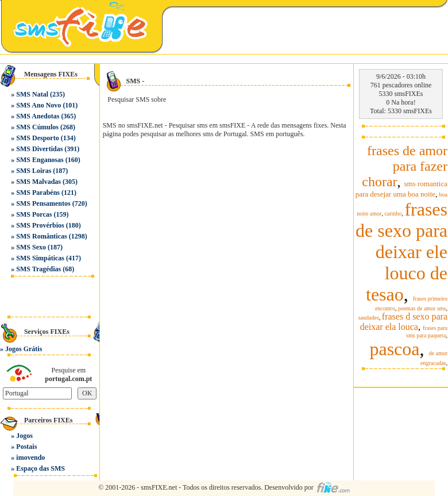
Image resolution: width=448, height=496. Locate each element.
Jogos (24, 436)
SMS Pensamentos (43, 203)
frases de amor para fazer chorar (405, 166)
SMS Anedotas (38, 116)
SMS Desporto (37, 138)
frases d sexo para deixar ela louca (404, 322)
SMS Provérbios (40, 225)
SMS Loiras (34, 171)
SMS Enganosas (40, 160)
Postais (26, 447)
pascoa (394, 349)
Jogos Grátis (24, 349)
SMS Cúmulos (37, 127)
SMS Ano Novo (38, 105)
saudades (369, 318)
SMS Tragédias (38, 269)
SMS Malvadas (38, 182)
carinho (393, 214)
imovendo (30, 457)
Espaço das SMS (40, 468)
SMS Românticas (41, 236)
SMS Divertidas (39, 149)
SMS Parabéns (38, 193)
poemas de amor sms (422, 308)
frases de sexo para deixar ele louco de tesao (401, 252)
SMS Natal (32, 94)
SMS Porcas (34, 214)
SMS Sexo (31, 247)
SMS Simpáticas (40, 258)
